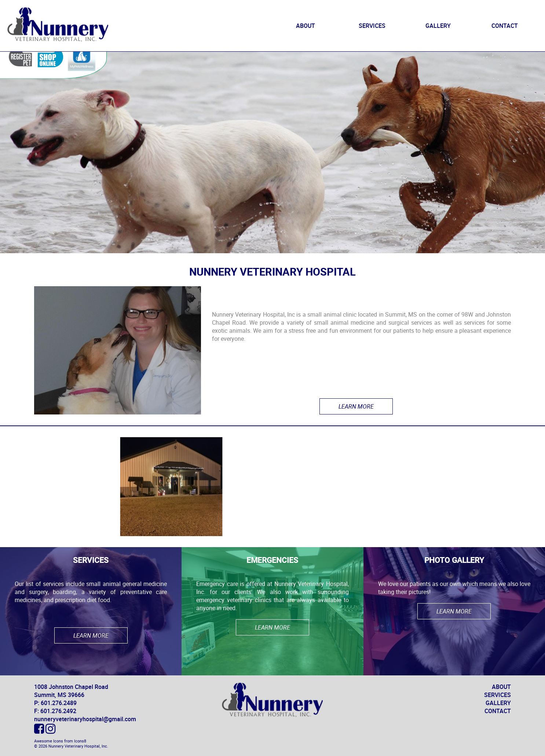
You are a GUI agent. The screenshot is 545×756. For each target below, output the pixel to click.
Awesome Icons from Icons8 (60, 741)
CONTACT (505, 26)
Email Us (499, 137)
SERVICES (372, 26)
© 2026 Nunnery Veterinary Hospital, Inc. (71, 746)
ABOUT (306, 26)
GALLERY (438, 26)
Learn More (356, 406)
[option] (171, 487)
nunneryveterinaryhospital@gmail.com (85, 719)
